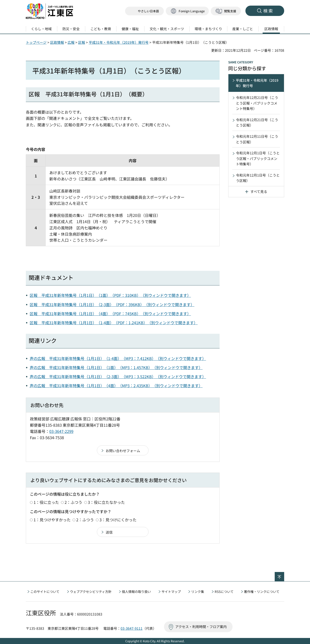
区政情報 (57, 42)
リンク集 (198, 592)
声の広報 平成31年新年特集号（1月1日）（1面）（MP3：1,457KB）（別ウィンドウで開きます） (116, 367)
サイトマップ (171, 592)
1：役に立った (46, 502)
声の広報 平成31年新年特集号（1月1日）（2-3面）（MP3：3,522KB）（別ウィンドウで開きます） (118, 376)
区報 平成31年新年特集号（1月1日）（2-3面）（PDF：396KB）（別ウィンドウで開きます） (112, 304)
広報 (71, 42)
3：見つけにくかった (118, 520)
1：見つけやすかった (52, 520)
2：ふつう (73, 502)
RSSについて (224, 592)
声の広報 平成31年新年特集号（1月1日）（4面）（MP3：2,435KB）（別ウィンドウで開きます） (116, 385)
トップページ (36, 42)
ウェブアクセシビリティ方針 (91, 592)
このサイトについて (45, 592)
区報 (82, 42)
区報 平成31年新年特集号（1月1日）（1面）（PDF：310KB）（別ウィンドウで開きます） (110, 295)
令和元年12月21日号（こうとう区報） (257, 122)
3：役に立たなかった (106, 502)
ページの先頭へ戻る (284, 575)
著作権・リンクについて (262, 592)
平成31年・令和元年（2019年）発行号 (119, 42)
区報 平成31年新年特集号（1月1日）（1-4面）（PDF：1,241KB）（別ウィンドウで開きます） (114, 323)
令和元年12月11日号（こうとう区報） (257, 139)
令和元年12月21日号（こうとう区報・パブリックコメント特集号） (257, 103)
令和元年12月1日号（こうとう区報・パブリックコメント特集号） (258, 158)
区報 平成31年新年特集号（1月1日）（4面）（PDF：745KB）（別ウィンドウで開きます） (110, 313)
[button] (187, 11)
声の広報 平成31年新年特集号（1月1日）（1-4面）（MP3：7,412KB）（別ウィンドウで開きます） (118, 358)
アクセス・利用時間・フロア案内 (201, 627)
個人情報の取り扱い (136, 592)
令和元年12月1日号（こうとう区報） (258, 178)
